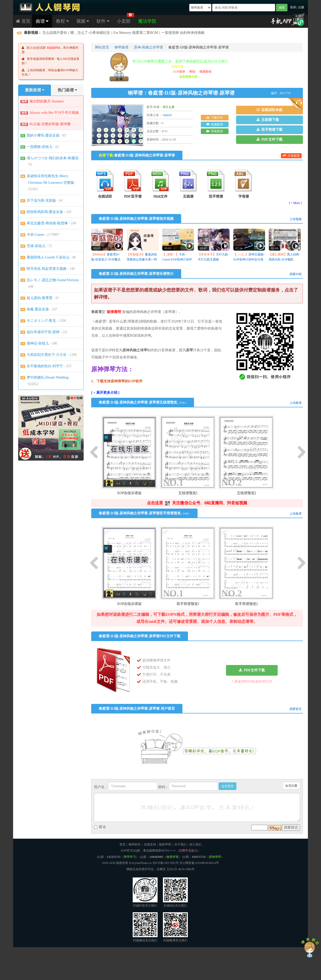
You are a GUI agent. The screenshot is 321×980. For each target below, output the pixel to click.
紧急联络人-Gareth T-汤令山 (48, 257)
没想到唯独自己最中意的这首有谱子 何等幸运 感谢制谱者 (187, 33)
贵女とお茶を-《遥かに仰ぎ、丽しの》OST (103, 33)
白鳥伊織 (49, 33)
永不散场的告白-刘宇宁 (45, 366)
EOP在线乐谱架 (130, 493)
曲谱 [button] (42, 21)
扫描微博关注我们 (175, 927)
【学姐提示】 (136, 254)
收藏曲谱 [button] (215, 124)
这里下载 (177, 67)
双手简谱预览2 (247, 604)
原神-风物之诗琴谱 (149, 47)
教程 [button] (62, 21)
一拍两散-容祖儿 (40, 147)
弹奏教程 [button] (215, 131)
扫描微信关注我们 (145, 927)
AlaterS (167, 115)
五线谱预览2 (247, 493)
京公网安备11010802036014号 (199, 863)
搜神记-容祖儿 (38, 343)
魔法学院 (147, 21)
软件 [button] (103, 21)
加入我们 (196, 844)
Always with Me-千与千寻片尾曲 (54, 113)
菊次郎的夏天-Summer (47, 101)
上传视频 (296, 219)
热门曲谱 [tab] (67, 90)
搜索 (282, 8)
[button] (269, 110)
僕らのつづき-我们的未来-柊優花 (53, 158)
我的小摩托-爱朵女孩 (43, 135)
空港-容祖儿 (36, 246)
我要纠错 (296, 274)
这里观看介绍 (188, 77)
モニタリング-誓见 (41, 321)
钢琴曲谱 (121, 47)
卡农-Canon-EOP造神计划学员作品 (177, 259)
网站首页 (102, 47)
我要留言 (296, 709)
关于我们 (180, 844)
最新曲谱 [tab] (35, 90)
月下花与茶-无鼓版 (41, 201)
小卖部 (124, 21)
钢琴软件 (135, 844)
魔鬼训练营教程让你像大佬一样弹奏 (142, 259)
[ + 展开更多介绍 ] (105, 393)
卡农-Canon (35, 235)
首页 (23, 21)
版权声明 (165, 844)
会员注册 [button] (291, 786)
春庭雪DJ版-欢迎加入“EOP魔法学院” (106, 259)
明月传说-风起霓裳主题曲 (46, 269)
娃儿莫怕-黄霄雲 (40, 298)
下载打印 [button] (215, 118)
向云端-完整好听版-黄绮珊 (50, 124)
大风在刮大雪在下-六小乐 (47, 355)
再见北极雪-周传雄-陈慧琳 (47, 223)
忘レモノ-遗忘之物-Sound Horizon (53, 280)
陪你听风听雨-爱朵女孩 (45, 212)
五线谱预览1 (188, 493)
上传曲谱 (296, 403)
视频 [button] (83, 21)
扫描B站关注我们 (175, 892)
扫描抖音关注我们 (145, 892)
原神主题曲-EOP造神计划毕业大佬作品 (249, 259)
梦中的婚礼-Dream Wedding (48, 377)
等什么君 (169, 107)
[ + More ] (295, 203)
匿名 (100, 827)
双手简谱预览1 (188, 604)
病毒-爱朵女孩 (38, 309)
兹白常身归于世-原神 (43, 332)
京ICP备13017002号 (166, 863)
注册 (301, 7)
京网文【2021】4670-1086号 (176, 869)
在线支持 (150, 844)
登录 (293, 7)
